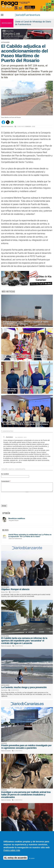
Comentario (6, 481)
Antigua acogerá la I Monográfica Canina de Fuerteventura (23, 390)
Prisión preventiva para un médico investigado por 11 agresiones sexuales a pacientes (26, 747)
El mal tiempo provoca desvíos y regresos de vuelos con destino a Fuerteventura (26, 323)
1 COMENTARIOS (21, 127)
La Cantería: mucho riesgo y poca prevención (24, 687)
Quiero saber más (12, 850)
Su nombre (5, 474)
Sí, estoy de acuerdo (15, 858)
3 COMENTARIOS (15, 690)
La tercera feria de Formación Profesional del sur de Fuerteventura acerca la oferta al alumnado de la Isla (27, 356)
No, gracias (32, 858)
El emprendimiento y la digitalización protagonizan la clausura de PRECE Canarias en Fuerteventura (26, 423)
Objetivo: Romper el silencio (15, 589)
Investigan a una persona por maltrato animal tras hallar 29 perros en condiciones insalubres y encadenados (26, 795)
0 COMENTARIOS (15, 592)
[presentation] (17, 499)
